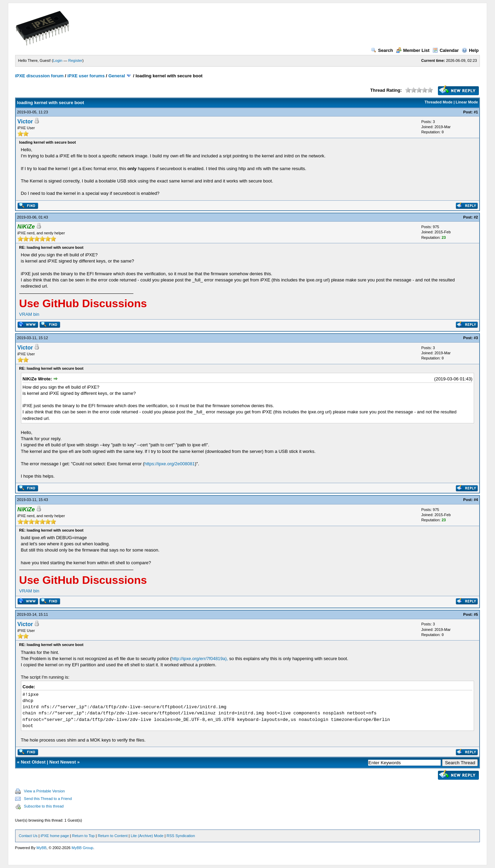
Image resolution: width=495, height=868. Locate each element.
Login (58, 60)
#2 (476, 217)
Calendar (446, 50)
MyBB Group (82, 848)
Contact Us (28, 836)
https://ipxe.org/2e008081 (170, 464)
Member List (413, 50)
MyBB (41, 848)
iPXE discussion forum (40, 76)
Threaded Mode (438, 102)
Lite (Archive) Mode (147, 836)
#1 (476, 112)
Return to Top (84, 836)
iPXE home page (55, 836)
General (117, 76)
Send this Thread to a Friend (48, 799)
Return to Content (113, 836)
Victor (25, 121)
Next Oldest (33, 762)
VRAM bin (29, 314)
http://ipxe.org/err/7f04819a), (200, 659)
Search (382, 50)
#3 (476, 338)
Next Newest (63, 762)
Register (75, 60)
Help (470, 50)
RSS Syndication (181, 836)
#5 (476, 614)
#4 (476, 500)
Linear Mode (467, 102)
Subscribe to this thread (44, 806)
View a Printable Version (45, 791)
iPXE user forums (86, 76)
